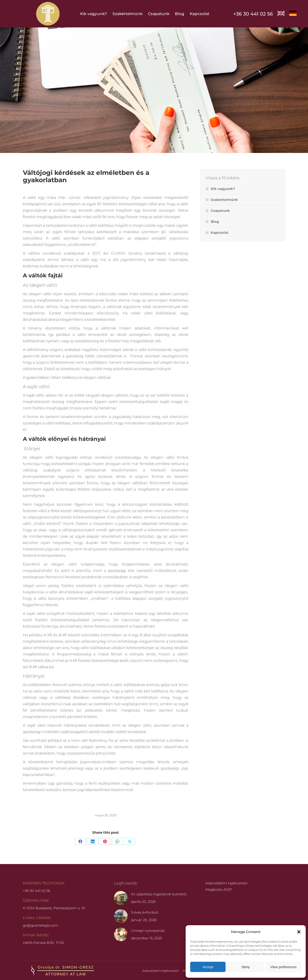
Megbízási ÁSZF (219, 889)
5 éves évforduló (145, 912)
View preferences (284, 967)
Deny (246, 967)
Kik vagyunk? (223, 189)
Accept (208, 967)
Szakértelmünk (224, 200)
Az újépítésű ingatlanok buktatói (159, 894)
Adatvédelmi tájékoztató (226, 883)
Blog (215, 222)
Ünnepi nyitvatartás (148, 931)
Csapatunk (220, 211)
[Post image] (121, 898)
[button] (299, 932)
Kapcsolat (220, 233)
